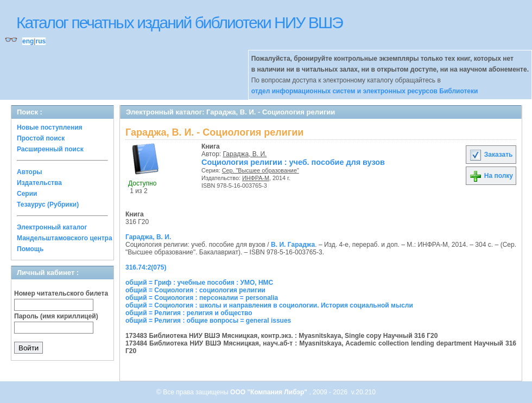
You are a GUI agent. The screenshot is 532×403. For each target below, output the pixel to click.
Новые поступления (50, 127)
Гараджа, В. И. (245, 154)
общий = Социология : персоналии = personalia (202, 298)
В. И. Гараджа (293, 245)
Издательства (39, 183)
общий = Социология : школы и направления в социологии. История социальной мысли (269, 305)
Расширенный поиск (50, 149)
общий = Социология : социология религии (195, 290)
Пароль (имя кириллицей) (56, 316)
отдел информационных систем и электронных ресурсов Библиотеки (365, 91)
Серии (27, 194)
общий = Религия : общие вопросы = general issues (208, 321)
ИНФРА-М (256, 178)
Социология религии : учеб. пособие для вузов (293, 162)
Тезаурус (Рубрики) (48, 204)
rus (40, 41)
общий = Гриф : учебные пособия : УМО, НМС (199, 283)
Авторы (30, 172)
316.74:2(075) (146, 267)
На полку (491, 176)
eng (28, 41)
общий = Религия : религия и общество (189, 313)
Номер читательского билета (61, 293)
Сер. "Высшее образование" (261, 170)
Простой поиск (41, 138)
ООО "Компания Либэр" (270, 392)
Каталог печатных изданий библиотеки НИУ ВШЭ (179, 23)
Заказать (491, 155)
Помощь (30, 249)
